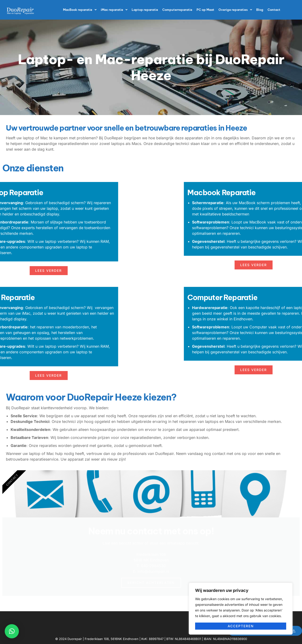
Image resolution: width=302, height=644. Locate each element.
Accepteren (241, 626)
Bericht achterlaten (151, 583)
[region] (241, 609)
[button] (12, 631)
